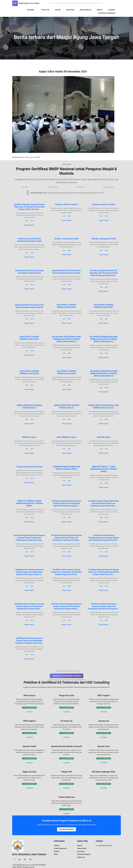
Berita (100, 10)
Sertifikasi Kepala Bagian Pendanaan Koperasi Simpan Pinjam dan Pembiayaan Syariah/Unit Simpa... (66, 538)
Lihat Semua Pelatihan (66, 829)
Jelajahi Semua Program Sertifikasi (67, 676)
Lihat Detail (29, 712)
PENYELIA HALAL (29, 437)
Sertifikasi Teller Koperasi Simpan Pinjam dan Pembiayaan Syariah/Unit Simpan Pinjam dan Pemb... (66, 572)
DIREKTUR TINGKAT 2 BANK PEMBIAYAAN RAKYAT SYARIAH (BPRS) (29, 503)
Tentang (32, 10)
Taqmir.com (81, 856)
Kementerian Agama (84, 854)
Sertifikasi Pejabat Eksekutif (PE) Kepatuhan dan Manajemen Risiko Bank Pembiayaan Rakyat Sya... (104, 273)
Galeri (59, 10)
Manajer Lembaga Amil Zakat (104, 239)
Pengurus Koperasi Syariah (66, 204)
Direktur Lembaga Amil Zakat (66, 239)
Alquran (80, 845)
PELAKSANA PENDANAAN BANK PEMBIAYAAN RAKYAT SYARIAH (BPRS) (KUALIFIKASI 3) (104, 373)
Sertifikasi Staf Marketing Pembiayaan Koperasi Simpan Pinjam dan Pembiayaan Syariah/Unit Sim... (104, 538)
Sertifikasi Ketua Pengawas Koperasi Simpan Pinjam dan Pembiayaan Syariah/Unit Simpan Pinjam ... (66, 606)
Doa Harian (81, 851)
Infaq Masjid (86, 10)
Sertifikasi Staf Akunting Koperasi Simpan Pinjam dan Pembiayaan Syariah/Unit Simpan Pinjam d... (29, 572)
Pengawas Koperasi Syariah (104, 204)
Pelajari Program (29, 225)
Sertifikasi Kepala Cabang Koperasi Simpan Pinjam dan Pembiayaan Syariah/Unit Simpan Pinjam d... (67, 503)
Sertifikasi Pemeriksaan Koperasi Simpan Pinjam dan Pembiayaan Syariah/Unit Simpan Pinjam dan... (29, 640)
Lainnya (112, 10)
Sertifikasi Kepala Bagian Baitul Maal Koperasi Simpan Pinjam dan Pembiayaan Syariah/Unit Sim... (104, 503)
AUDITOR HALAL (104, 437)
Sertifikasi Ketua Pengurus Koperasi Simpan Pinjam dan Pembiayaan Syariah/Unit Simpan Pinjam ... (29, 606)
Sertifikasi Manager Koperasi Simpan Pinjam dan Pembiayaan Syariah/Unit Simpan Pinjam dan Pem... (29, 207)
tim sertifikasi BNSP (79, 680)
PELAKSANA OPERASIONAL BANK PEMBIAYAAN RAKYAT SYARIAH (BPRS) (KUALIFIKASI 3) (66, 339)
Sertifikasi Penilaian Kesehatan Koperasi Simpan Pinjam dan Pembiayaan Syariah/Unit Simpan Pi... (104, 606)
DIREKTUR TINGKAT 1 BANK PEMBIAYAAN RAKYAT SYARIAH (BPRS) (104, 469)
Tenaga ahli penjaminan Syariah (29, 467)
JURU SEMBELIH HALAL (67, 437)
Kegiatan (71, 10)
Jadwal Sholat (82, 848)
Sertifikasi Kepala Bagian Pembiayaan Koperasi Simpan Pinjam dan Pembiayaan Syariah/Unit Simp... (29, 538)
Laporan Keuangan (107, 13)
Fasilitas (47, 10)
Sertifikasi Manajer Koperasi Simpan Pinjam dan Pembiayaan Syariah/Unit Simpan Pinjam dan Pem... (104, 572)
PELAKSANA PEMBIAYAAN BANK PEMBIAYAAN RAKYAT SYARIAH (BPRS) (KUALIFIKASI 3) (104, 339)
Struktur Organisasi (60, 848)
